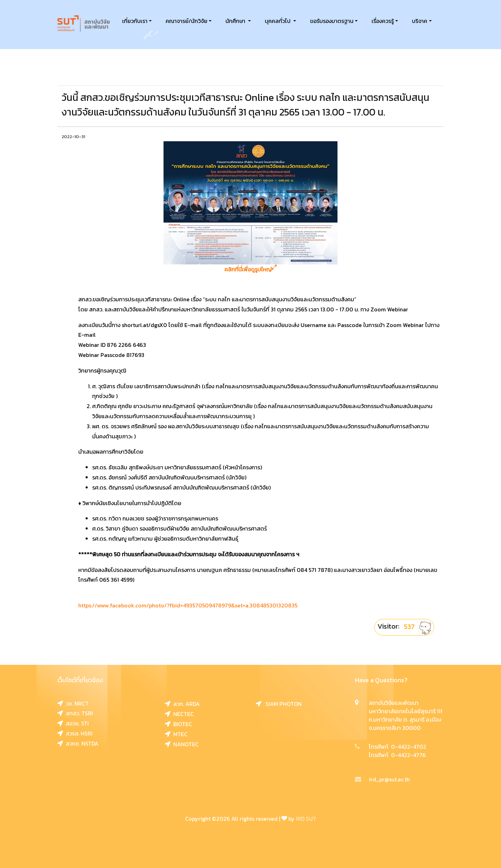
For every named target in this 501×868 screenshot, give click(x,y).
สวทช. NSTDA (78, 743)
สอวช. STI (73, 723)
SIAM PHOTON (279, 704)
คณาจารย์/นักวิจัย (186, 21)
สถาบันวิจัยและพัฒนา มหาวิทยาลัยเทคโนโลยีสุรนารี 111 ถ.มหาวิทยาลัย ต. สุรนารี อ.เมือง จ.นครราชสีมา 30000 (405, 715)
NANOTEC (182, 744)
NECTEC (179, 714)
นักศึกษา (236, 21)
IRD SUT (306, 819)
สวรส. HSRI (75, 733)
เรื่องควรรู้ (383, 21)
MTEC (176, 734)
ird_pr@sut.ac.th (382, 779)
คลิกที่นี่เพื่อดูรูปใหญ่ (250, 269)
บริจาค (420, 21)
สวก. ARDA (182, 704)
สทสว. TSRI (75, 713)
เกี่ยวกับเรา (135, 21)
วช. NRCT (73, 703)
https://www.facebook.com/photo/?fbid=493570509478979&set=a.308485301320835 (188, 605)
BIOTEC (178, 724)
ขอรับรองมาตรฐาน (332, 21)
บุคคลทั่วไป (278, 21)
